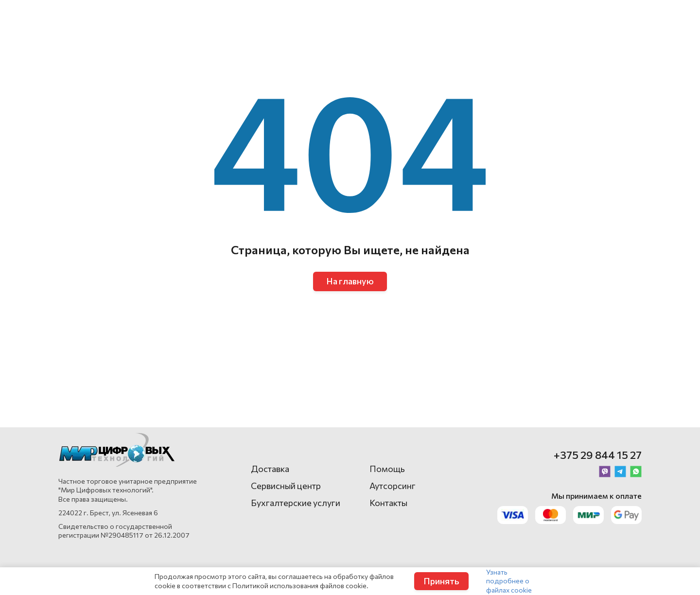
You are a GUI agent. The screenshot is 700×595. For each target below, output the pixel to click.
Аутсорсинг (393, 486)
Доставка (270, 469)
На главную (350, 281)
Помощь (387, 469)
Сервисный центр (286, 486)
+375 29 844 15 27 (598, 455)
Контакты (388, 503)
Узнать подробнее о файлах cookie (509, 581)
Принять (441, 581)
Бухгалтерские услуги (296, 503)
